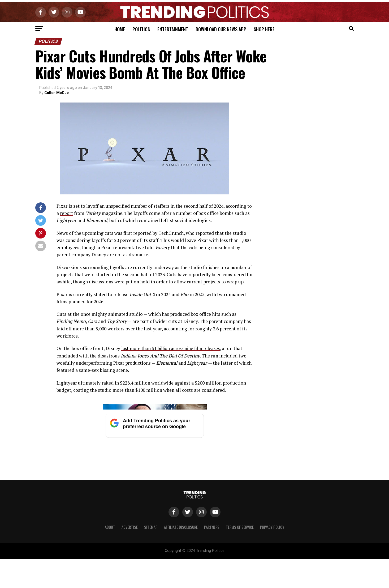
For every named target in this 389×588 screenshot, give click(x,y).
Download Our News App (221, 29)
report (67, 213)
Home (120, 29)
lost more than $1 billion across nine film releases (174, 348)
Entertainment (173, 29)
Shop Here (264, 29)
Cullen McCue (57, 93)
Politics (141, 29)
